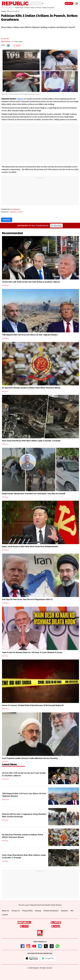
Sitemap (38, 911)
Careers (5, 915)
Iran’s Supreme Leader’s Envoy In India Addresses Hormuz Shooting (30, 758)
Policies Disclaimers (51, 911)
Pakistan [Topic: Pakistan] (7, 220)
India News (5, 391)
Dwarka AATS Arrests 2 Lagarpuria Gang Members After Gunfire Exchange (24, 815)
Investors (65, 911)
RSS (72, 911)
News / (3, 8)
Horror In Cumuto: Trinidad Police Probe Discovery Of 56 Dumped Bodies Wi (33, 705)
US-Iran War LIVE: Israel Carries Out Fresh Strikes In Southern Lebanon (31, 282)
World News (6, 42)
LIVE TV (69, 3)
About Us (6, 911)
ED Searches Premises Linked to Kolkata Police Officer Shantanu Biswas (31, 388)
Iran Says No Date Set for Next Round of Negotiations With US (27, 599)
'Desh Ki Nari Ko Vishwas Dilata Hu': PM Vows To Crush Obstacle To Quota (32, 652)
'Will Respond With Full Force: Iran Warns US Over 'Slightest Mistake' (30, 335)
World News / (10, 8)
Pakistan (20, 99)
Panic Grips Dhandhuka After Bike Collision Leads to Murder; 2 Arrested (31, 441)
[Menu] (76, 4)
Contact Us (16, 911)
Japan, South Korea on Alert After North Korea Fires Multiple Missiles (30, 547)
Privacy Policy (27, 911)
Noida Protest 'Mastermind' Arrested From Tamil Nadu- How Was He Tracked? (34, 494)
